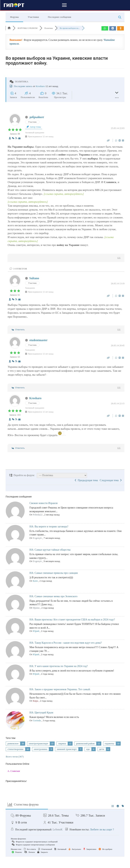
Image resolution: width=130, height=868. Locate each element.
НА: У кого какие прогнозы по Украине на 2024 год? (59, 666)
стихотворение (15, 749)
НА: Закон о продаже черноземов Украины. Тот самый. (60, 689)
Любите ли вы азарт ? (102, 830)
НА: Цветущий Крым (41, 713)
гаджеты (109, 744)
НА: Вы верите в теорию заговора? (49, 527)
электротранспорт (39, 744)
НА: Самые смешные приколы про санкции (54, 573)
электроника (41, 749)
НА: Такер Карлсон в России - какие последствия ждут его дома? (66, 643)
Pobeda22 (38, 515)
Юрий (36, 631)
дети (102, 749)
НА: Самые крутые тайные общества (50, 550)
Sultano (34, 278)
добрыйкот (37, 117)
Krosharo (40, 86)
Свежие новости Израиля (43, 503)
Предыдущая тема (86, 480)
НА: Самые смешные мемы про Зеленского (53, 596)
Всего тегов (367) (15, 757)
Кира (35, 701)
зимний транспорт (67, 749)
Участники (33, 17)
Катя (35, 581)
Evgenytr (37, 538)
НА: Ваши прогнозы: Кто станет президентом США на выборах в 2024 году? (72, 620)
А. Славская (14, 771)
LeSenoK (58, 830)
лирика (62, 744)
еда (88, 749)
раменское (13, 744)
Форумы (14, 17)
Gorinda (37, 720)
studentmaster (38, 340)
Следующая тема (111, 480)
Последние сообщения (60, 17)
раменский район (85, 744)
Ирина (36, 608)
